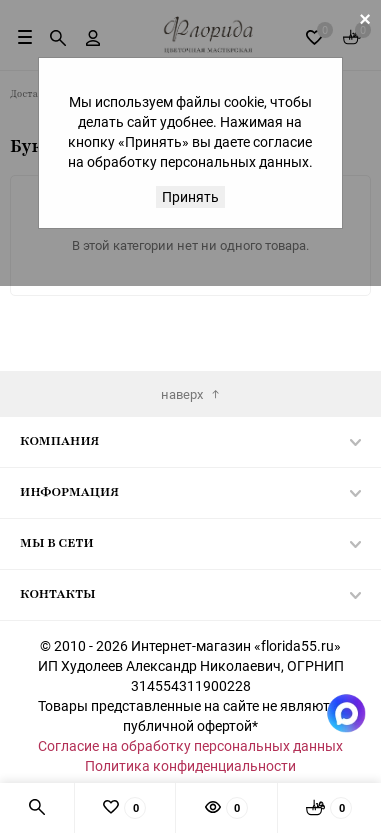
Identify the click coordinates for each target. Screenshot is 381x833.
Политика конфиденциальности (190, 765)
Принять (190, 196)
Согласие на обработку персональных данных (190, 745)
